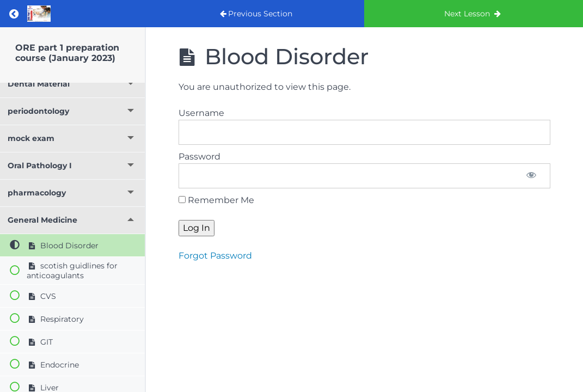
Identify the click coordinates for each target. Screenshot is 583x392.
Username (201, 113)
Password (200, 157)
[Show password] (531, 176)
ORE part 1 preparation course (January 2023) (67, 53)
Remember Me (216, 200)
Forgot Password (215, 256)
